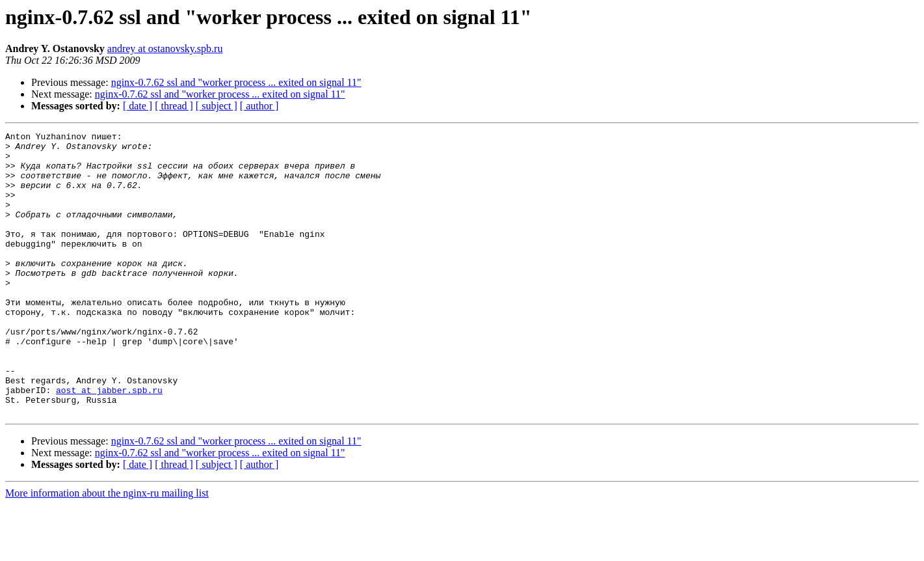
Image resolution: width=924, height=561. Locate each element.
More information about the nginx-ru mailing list (107, 550)
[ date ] (138, 106)
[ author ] (259, 106)
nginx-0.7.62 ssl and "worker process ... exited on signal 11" (236, 82)
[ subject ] (217, 106)
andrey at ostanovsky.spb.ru (165, 48)
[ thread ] (174, 106)
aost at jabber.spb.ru (109, 443)
